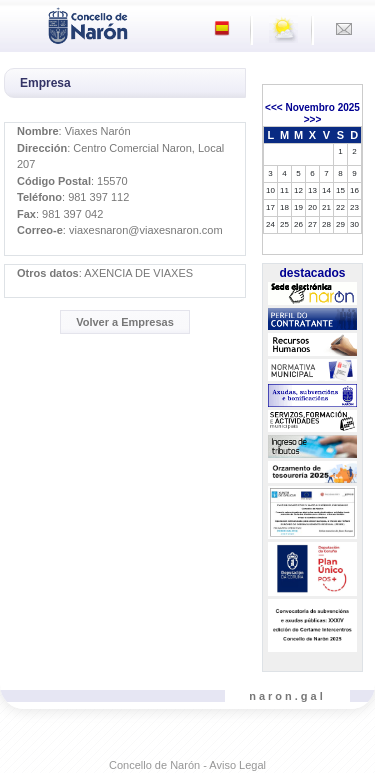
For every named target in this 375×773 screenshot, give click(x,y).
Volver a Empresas (125, 322)
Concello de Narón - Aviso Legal (187, 765)
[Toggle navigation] (21, 24)
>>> (313, 119)
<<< (274, 107)
